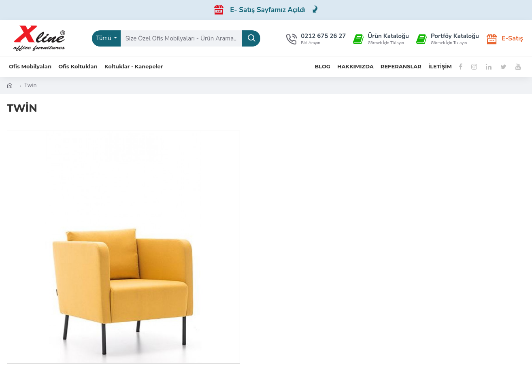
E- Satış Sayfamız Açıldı (274, 10)
